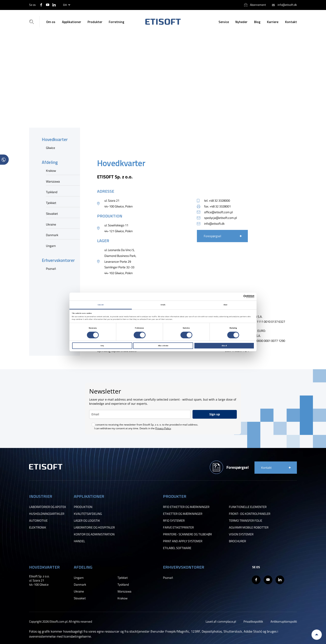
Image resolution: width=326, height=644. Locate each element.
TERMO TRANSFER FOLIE (246, 521)
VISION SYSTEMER (241, 534)
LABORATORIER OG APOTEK (48, 507)
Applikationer (72, 22)
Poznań (51, 268)
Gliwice (51, 148)
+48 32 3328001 (220, 206)
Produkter (95, 22)
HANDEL (79, 541)
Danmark (52, 235)
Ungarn (51, 246)
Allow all (224, 346)
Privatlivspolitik (253, 621)
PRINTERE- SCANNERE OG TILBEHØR (187, 534)
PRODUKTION (83, 507)
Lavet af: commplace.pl (221, 621)
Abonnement (258, 5)
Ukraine (51, 224)
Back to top (317, 635)
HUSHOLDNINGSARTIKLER (47, 514)
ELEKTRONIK (38, 527)
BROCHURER (237, 541)
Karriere (273, 22)
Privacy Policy (163, 428)
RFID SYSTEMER (174, 521)
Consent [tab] (101, 305)
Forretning (117, 22)
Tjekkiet (51, 203)
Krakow (51, 171)
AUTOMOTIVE (38, 521)
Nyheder (241, 22)
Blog (257, 22)
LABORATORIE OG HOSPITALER (94, 527)
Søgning (33, 22)
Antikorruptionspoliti (284, 621)
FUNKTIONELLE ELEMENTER (248, 507)
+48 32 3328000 (219, 200)
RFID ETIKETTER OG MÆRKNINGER (186, 507)
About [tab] (225, 305)
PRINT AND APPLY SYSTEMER (183, 541)
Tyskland (52, 192)
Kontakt (291, 22)
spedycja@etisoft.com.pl (220, 218)
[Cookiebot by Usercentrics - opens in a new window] (236, 296)
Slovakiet (52, 213)
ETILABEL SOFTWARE (177, 548)
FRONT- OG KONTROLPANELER (250, 514)
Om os (51, 22)
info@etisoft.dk (287, 5)
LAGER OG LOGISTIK (87, 521)
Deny (102, 346)
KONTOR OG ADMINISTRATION (94, 534)
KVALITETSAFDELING (88, 514)
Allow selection (163, 346)
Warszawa (53, 181)
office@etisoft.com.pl (218, 212)
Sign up (215, 414)
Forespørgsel (212, 236)
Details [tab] (163, 305)
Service (224, 22)
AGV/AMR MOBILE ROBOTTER (249, 527)
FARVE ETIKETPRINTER (178, 527)
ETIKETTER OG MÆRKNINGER (183, 514)
